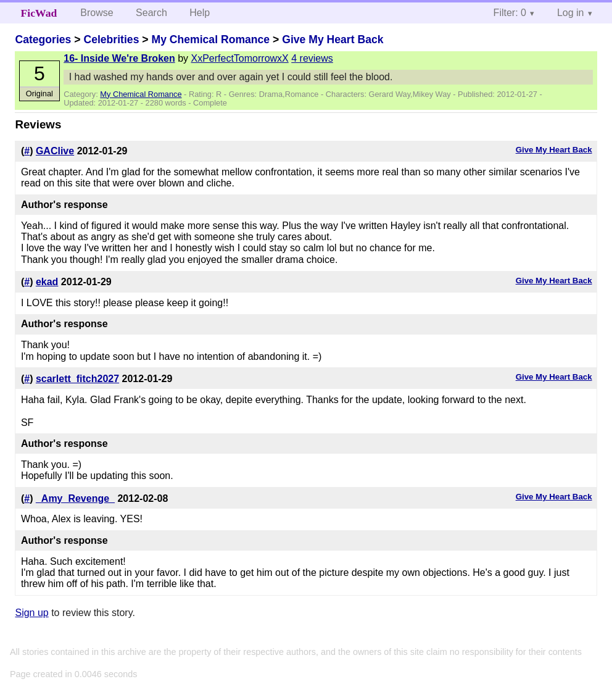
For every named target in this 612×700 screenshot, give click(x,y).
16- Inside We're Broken (119, 58)
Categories (43, 40)
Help (200, 13)
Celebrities (111, 40)
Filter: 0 (510, 13)
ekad (47, 282)
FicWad (39, 13)
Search (151, 13)
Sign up (31, 613)
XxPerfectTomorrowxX (240, 58)
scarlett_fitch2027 (77, 379)
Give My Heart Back (333, 40)
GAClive (55, 151)
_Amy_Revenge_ (75, 498)
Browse (97, 13)
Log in (571, 13)
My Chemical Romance (210, 40)
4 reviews (312, 58)
